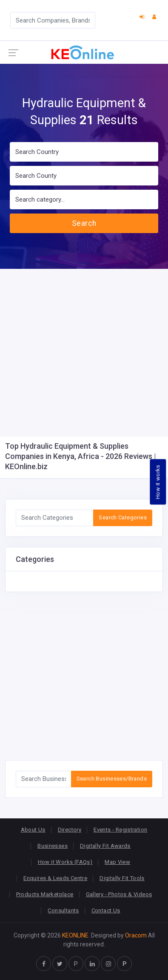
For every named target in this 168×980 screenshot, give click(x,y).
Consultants (63, 910)
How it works (158, 482)
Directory (70, 830)
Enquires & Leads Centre (55, 878)
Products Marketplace (45, 894)
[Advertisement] (84, 353)
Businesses (53, 846)
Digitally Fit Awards (105, 846)
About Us (33, 830)
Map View (117, 862)
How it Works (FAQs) (65, 862)
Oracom (136, 935)
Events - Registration (120, 830)
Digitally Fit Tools (122, 878)
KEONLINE (75, 935)
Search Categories (123, 517)
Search (84, 223)
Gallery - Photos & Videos (119, 894)
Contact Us (106, 910)
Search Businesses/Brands (112, 779)
